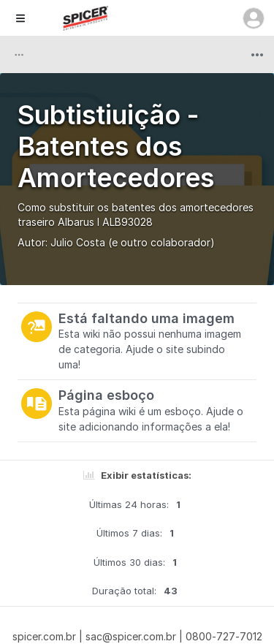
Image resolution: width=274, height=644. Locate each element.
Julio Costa (78, 242)
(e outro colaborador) (161, 242)
